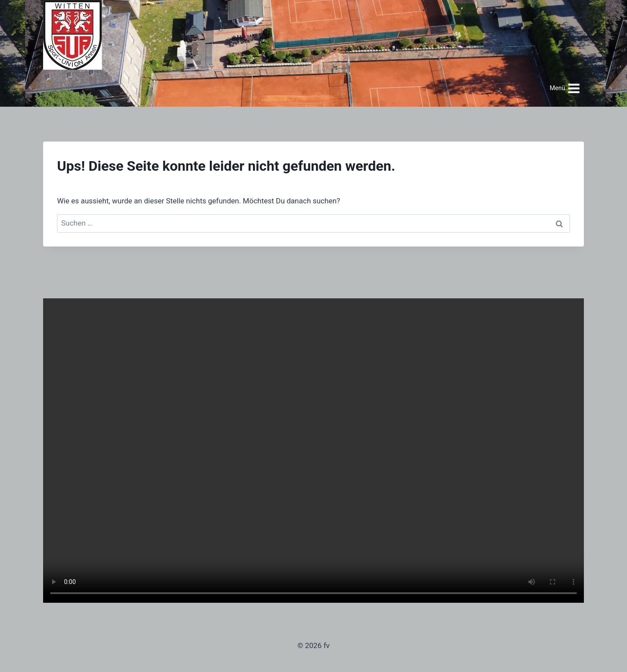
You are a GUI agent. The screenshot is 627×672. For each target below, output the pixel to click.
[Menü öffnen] (565, 88)
